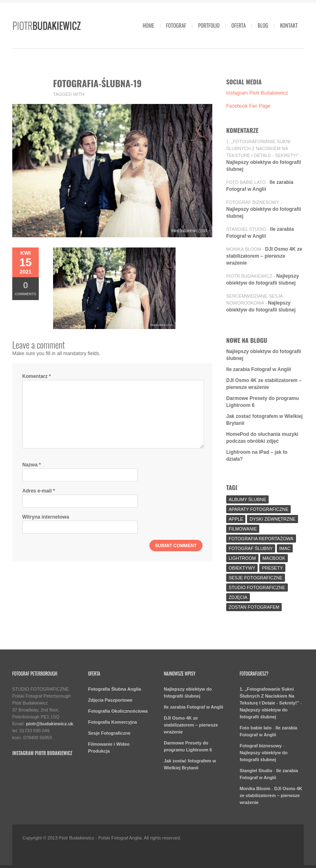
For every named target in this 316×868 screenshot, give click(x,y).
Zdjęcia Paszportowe (110, 700)
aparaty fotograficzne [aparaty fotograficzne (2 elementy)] (258, 509)
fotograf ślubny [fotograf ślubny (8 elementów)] (251, 548)
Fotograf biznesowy (253, 202)
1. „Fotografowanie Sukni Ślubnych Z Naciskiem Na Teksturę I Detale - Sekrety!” (263, 148)
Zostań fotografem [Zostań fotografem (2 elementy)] (254, 607)
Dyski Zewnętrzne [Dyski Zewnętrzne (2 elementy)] (272, 519)
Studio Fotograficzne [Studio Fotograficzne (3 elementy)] (257, 588)
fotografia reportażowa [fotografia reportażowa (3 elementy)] (261, 539)
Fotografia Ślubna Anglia (115, 689)
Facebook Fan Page (248, 106)
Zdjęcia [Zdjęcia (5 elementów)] (238, 597)
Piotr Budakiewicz (249, 276)
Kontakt (289, 25)
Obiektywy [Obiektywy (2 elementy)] (242, 568)
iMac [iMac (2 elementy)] (285, 548)
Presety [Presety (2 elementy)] (272, 568)
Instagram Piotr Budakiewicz (257, 93)
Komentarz (37, 376)
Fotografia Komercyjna (113, 722)
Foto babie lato (246, 182)
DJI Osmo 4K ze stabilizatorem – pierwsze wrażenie (264, 256)
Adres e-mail (39, 491)
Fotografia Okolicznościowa (118, 711)
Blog (263, 25)
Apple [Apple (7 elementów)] (236, 519)
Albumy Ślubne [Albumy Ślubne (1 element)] (247, 499)
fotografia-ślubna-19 (97, 83)
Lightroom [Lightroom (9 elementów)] (242, 558)
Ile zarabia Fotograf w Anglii (259, 369)
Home (148, 25)
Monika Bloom (244, 249)
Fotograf (176, 25)
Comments (26, 288)
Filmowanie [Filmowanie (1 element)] (243, 529)
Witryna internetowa (46, 517)
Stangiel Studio (246, 229)
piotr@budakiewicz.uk (50, 724)
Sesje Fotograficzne (109, 733)
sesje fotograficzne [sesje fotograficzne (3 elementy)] (256, 578)
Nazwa (32, 465)
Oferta (239, 25)
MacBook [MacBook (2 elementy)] (274, 558)
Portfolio (209, 25)
